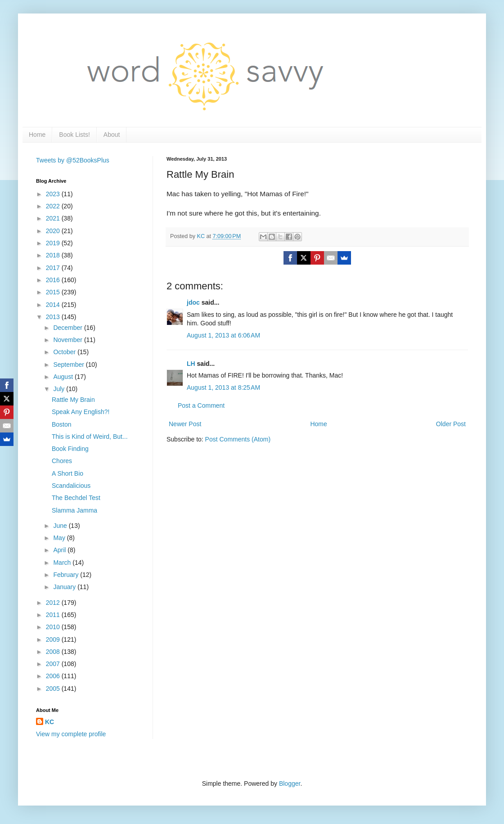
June (61, 526)
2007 (54, 664)
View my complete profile (71, 734)
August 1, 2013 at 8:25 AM (223, 387)
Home (37, 135)
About (112, 135)
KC (49, 722)
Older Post (451, 424)
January (65, 587)
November (68, 340)
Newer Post (185, 424)
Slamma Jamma (74, 510)
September (69, 365)
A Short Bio (67, 473)
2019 (54, 243)
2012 (54, 603)
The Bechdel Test (76, 498)
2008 (54, 652)
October (65, 352)
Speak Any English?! (81, 412)
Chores (62, 461)
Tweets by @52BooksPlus (73, 160)
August (64, 377)
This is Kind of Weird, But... (90, 437)
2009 (54, 639)
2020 (54, 231)
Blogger (290, 783)
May (60, 538)
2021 (54, 218)
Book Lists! (74, 135)
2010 (54, 627)
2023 (54, 194)
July (60, 389)
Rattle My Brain (73, 400)
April (60, 550)
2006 (54, 676)
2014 (54, 305)
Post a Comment (201, 405)
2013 (54, 317)
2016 (54, 280)
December (68, 328)
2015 (54, 292)
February (67, 575)
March (63, 563)
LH (191, 364)
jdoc (193, 302)
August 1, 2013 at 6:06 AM (223, 335)
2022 (54, 206)
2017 (54, 268)
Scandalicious (71, 486)
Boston (62, 424)
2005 (54, 689)
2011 (54, 615)
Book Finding (70, 449)
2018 (54, 255)
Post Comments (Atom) (238, 439)
